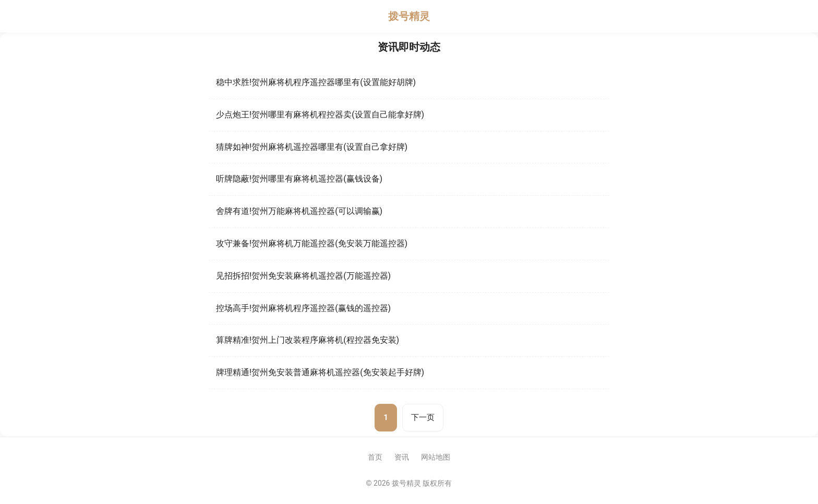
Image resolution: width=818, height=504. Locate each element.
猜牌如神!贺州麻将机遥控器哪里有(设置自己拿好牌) (312, 147)
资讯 (402, 457)
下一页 (423, 417)
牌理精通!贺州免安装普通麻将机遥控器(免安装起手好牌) (320, 372)
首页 (375, 457)
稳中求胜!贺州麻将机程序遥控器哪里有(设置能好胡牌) (316, 82)
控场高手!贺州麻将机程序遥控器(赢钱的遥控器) (303, 308)
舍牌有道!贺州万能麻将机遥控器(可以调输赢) (299, 211)
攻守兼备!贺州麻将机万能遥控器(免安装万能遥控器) (312, 243)
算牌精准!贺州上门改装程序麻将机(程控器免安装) (308, 340)
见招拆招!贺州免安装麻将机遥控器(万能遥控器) (303, 276)
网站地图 (436, 457)
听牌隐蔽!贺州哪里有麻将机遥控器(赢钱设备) (299, 179)
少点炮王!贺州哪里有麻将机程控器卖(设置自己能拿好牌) (320, 115)
